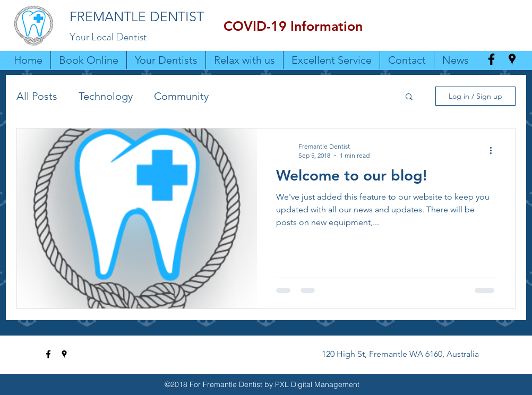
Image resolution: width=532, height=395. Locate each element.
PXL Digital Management (317, 384)
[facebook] (491, 59)
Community (181, 96)
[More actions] (494, 150)
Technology (106, 96)
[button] (293, 26)
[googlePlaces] (512, 59)
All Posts (37, 96)
